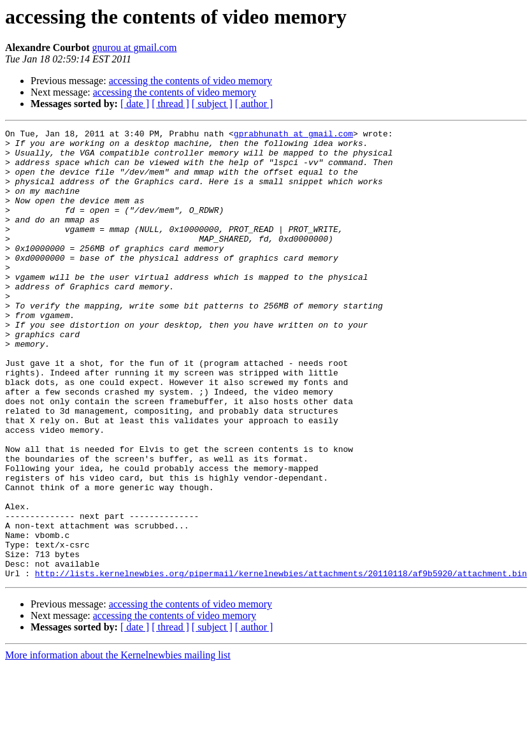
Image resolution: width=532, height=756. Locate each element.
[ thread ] (170, 104)
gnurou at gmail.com (135, 47)
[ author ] (254, 104)
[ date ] (135, 104)
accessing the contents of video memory (191, 81)
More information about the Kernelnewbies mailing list (118, 745)
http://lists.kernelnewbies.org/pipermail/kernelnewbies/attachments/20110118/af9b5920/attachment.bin (281, 663)
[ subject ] (212, 104)
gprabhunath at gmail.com (293, 135)
